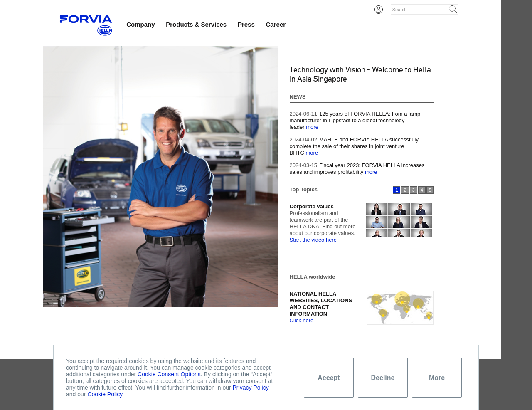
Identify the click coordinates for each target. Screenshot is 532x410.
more (312, 127)
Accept (329, 378)
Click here (302, 320)
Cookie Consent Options (169, 374)
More (437, 378)
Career (276, 24)
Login (379, 10)
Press (246, 24)
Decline (383, 378)
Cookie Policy (105, 394)
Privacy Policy (251, 388)
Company (140, 24)
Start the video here (313, 240)
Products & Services (196, 24)
